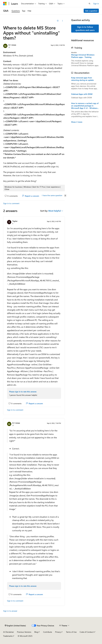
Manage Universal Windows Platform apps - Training (83, 56)
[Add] (58, 21)
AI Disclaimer (8, 632)
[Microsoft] (5, 4)
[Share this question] (62, 21)
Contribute (48, 632)
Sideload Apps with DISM (82, 94)
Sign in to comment (11, 203)
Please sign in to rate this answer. (23, 392)
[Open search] (90, 4)
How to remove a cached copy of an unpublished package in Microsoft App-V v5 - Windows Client (85, 106)
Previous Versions (24, 632)
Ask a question (91, 11)
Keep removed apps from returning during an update (82, 79)
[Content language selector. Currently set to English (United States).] (15, 626)
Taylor (15, 221)
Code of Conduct (87, 632)
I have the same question (52, 195)
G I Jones (12, 45)
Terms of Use (71, 632)
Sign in (96, 4)
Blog (36, 632)
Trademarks (8, 636)
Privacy (58, 632)
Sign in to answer (10, 611)
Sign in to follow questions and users (85, 28)
